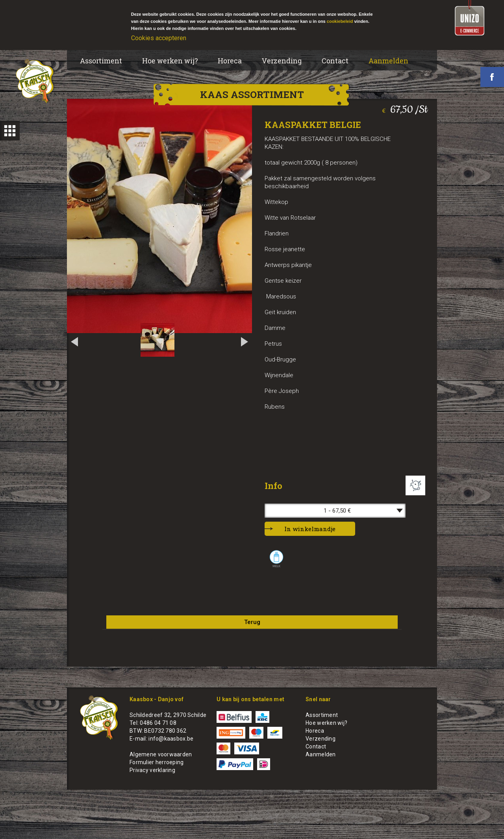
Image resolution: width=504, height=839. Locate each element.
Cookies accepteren (159, 38)
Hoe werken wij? (170, 61)
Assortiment (101, 61)
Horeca (230, 61)
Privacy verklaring (152, 770)
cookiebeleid (340, 21)
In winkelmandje (310, 529)
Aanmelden (388, 61)
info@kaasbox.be (171, 739)
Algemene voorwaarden (161, 754)
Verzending (282, 61)
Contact (335, 61)
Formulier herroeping (157, 762)
